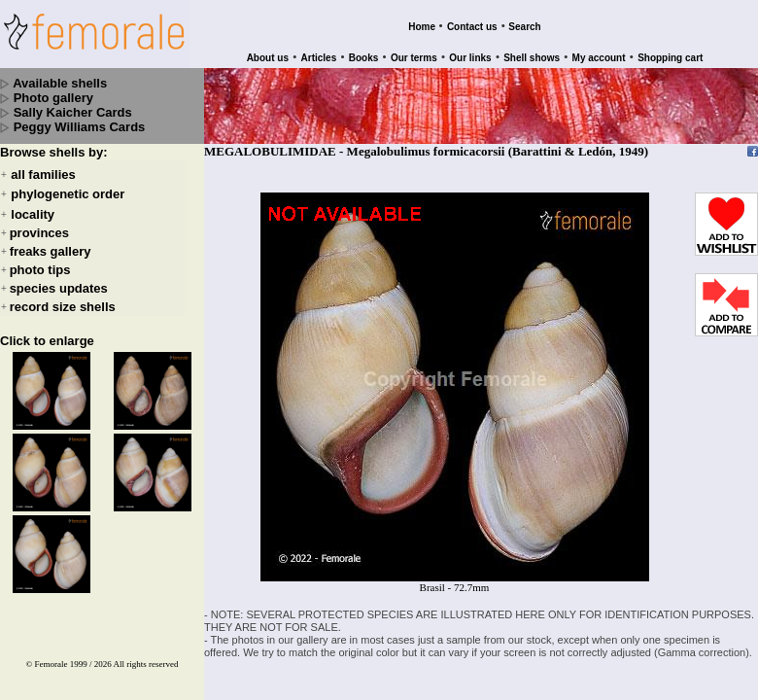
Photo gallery (53, 98)
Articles (319, 58)
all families (43, 175)
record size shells (63, 307)
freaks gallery (51, 251)
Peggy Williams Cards (80, 127)
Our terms (414, 58)
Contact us (472, 27)
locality (33, 214)
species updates (59, 288)
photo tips (40, 270)
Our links (470, 58)
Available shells (60, 83)
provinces (39, 233)
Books (364, 58)
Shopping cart (670, 58)
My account (599, 58)
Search (524, 27)
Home (422, 27)
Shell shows (532, 58)
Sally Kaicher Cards (73, 112)
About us (268, 58)
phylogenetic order (68, 195)
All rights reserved (146, 664)
